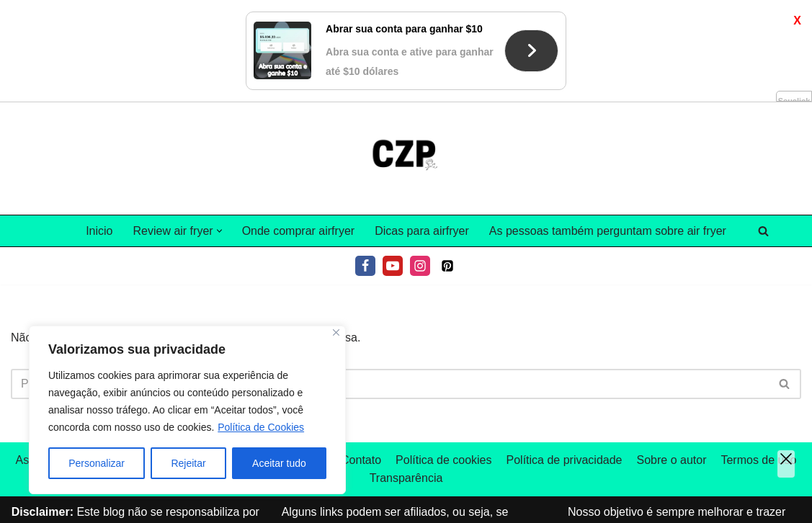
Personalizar (97, 463)
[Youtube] (393, 266)
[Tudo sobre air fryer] (406, 158)
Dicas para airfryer (422, 231)
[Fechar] (336, 332)
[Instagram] (420, 266)
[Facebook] (365, 266)
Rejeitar (188, 463)
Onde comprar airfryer (299, 231)
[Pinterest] (447, 266)
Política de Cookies (261, 427)
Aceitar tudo (279, 463)
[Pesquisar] (763, 231)
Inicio (99, 231)
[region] (187, 410)
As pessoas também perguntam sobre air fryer (608, 231)
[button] (219, 231)
